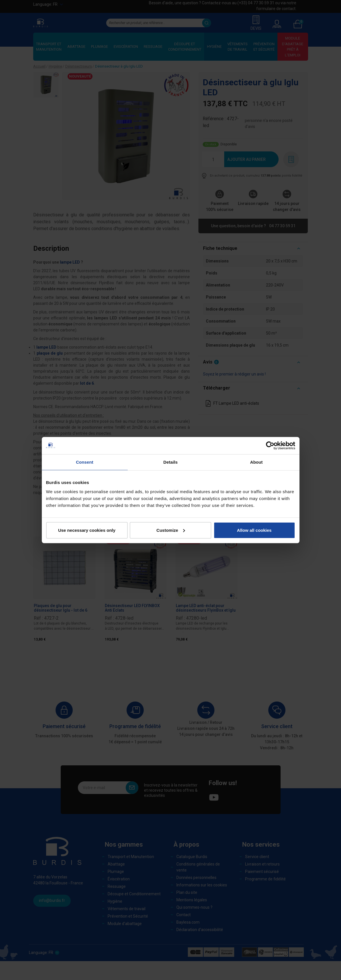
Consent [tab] (85, 462)
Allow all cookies (254, 530)
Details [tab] (171, 462)
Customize (171, 530)
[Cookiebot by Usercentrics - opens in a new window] (270, 446)
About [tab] (257, 462)
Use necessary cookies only (87, 530)
